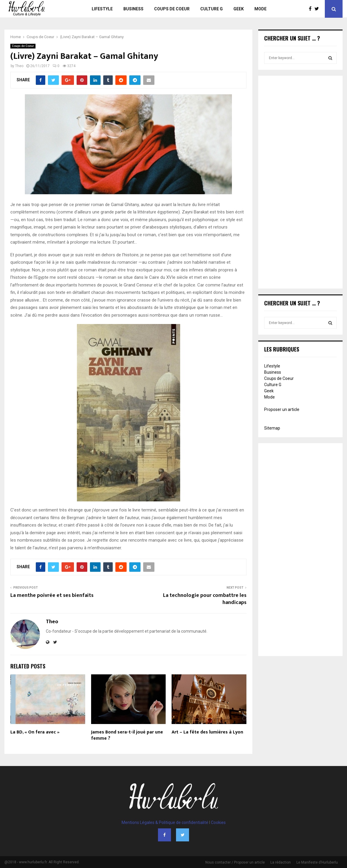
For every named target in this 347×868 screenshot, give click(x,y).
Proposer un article (282, 409)
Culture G (212, 9)
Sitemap (272, 428)
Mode (260, 9)
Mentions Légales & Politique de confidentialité (165, 822)
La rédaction (281, 862)
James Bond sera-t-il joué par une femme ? (127, 735)
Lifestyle (102, 9)
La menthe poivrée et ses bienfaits (52, 595)
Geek (239, 9)
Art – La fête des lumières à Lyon (207, 732)
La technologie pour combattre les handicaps (205, 599)
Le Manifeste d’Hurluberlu (317, 862)
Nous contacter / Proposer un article (235, 862)
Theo (19, 66)
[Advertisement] (300, 183)
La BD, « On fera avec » (35, 732)
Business (133, 9)
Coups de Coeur (172, 9)
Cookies (218, 822)
